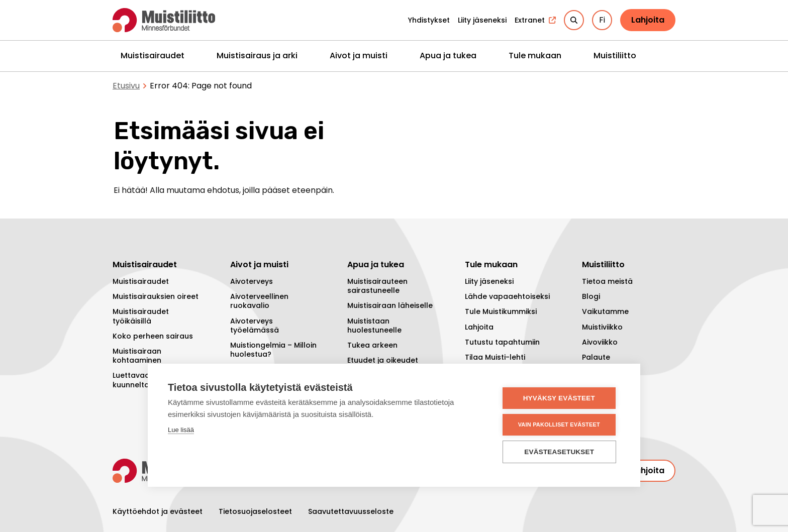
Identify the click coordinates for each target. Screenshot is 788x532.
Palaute (596, 357)
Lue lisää (181, 430)
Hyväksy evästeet (560, 398)
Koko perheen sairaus (153, 336)
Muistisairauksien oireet (156, 296)
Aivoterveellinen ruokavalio (259, 301)
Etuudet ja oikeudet (383, 360)
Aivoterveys (252, 281)
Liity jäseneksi (489, 281)
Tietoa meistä (607, 281)
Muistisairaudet (153, 56)
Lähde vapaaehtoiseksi (507, 296)
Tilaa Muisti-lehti (495, 357)
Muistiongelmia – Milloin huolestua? (273, 350)
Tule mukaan (535, 56)
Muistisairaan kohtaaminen (137, 356)
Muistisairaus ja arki (257, 56)
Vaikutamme (605, 311)
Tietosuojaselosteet (255, 511)
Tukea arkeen (372, 345)
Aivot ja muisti (359, 56)
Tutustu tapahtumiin (502, 342)
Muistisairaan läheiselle (390, 305)
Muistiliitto (615, 56)
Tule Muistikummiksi (501, 311)
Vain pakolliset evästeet (560, 424)
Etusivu (126, 86)
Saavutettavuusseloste (351, 511)
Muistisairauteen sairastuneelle (377, 286)
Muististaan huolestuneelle (374, 326)
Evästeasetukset (560, 452)
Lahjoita (648, 20)
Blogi (591, 296)
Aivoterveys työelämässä (255, 326)
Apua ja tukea (448, 56)
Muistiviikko (602, 327)
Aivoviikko (600, 342)
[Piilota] (194, 56)
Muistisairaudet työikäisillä (141, 316)
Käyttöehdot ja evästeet (158, 511)
